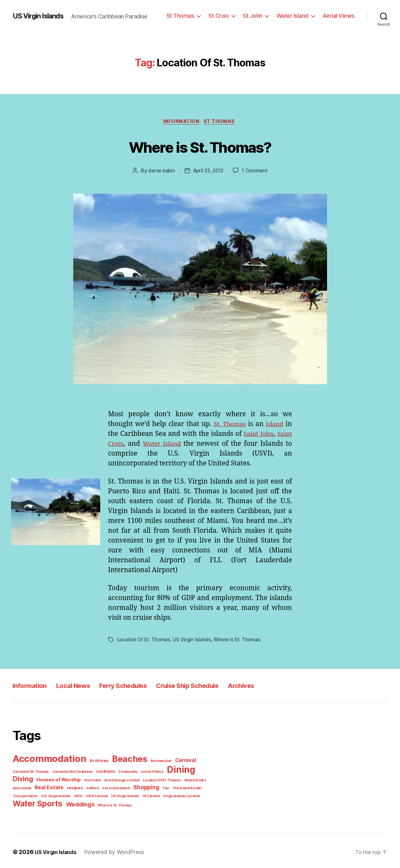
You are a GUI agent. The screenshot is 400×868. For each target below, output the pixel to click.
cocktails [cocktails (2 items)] (101, 771)
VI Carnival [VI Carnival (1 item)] (143, 795)
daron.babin (162, 172)
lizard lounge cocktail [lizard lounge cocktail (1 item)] (115, 779)
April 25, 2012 (208, 172)
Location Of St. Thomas (143, 640)
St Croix (225, 16)
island (274, 425)
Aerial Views (340, 16)
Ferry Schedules (139, 686)
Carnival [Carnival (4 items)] (177, 760)
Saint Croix (127, 445)
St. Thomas (228, 425)
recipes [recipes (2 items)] (71, 787)
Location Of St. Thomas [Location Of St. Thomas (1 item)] (153, 779)
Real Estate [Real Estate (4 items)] (47, 786)
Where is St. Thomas (234, 640)
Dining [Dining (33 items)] (172, 769)
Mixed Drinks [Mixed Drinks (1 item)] (184, 779)
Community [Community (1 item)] (122, 771)
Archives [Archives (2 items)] (96, 761)
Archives (275, 686)
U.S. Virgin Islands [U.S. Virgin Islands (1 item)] (52, 795)
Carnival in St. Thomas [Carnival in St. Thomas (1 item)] (30, 771)
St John (258, 16)
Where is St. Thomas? (200, 147)
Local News (82, 686)
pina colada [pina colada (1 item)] (22, 787)
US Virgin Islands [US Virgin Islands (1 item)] (118, 795)
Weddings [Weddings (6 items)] (77, 802)
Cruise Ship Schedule (214, 686)
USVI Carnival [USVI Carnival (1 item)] (91, 795)
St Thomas (188, 16)
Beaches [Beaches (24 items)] (125, 759)
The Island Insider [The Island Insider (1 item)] (177, 787)
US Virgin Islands (41, 16)
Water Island (296, 16)
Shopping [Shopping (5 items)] (138, 786)
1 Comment (254, 172)
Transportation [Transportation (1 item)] (24, 795)
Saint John (273, 435)
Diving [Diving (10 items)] (23, 778)
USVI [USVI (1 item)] (74, 795)
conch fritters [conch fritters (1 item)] (144, 771)
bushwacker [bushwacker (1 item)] (155, 761)
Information (182, 122)
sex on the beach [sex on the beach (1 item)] (109, 787)
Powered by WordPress (114, 850)
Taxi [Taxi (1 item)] (157, 787)
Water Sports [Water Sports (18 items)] (36, 802)
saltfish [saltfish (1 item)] (87, 787)
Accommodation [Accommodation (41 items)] (49, 759)
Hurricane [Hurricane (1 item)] (88, 779)
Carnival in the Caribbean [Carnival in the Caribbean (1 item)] (70, 771)
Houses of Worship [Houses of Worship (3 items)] (57, 779)
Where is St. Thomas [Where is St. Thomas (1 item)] (109, 803)
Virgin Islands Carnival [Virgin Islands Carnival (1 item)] (172, 795)
